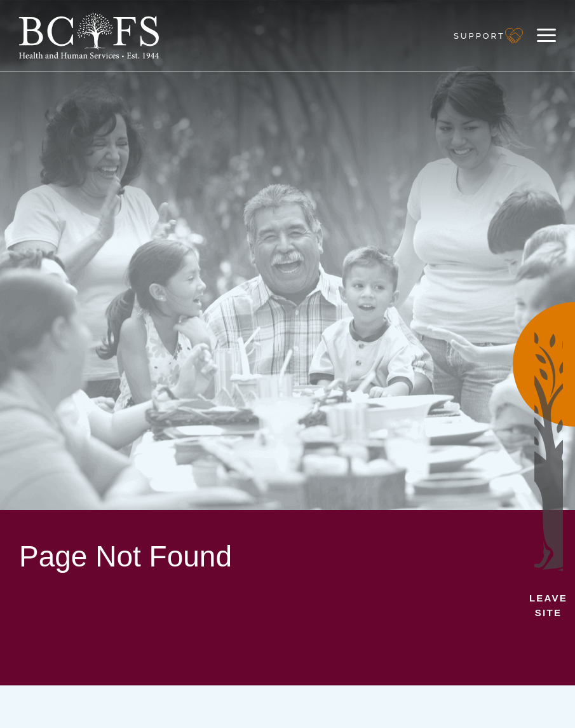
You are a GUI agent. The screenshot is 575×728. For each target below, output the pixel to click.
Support (479, 36)
